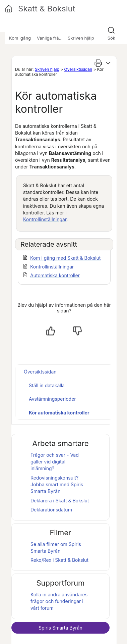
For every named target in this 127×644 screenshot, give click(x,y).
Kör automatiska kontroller (59, 413)
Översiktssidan (78, 69)
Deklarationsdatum (51, 510)
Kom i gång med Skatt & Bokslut (65, 258)
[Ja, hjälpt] (51, 331)
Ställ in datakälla (47, 385)
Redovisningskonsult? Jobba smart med (57, 485)
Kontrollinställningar (45, 219)
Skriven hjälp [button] (81, 38)
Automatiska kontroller (55, 275)
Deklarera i (60, 501)
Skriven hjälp (47, 69)
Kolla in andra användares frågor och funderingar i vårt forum (59, 601)
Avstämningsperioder (52, 399)
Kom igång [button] (20, 38)
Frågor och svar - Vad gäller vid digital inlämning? (55, 462)
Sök (111, 38)
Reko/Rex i (59, 560)
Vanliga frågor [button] (51, 38)
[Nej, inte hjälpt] (77, 331)
